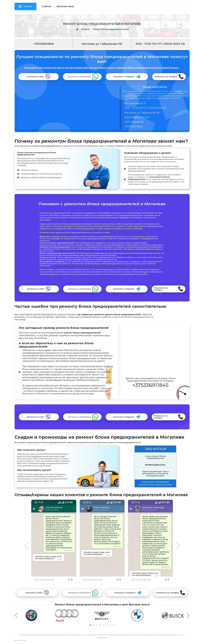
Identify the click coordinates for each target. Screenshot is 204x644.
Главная (47, 6)
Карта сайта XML (20, 640)
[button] (101, 584)
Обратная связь (65, 6)
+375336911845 (151, 385)
